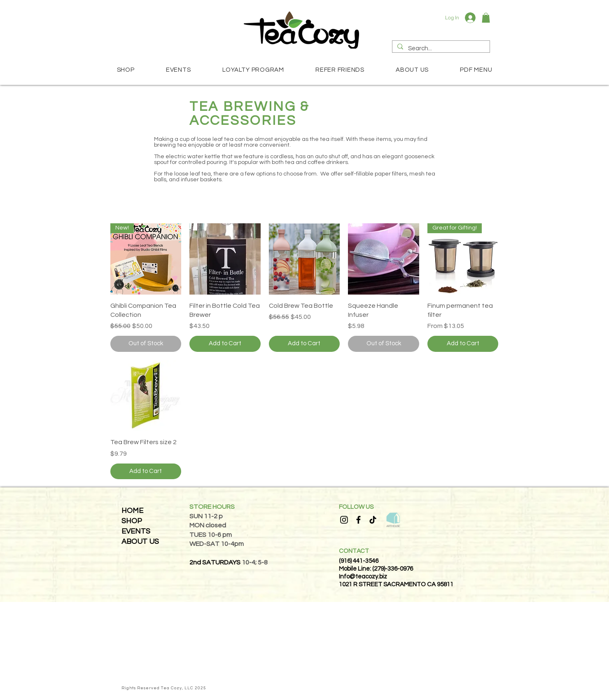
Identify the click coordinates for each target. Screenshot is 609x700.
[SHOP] (141, 521)
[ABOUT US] (141, 542)
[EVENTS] (144, 531)
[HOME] (141, 511)
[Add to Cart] (225, 344)
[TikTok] (373, 520)
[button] (486, 18)
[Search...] (440, 48)
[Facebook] (358, 520)
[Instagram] (344, 520)
